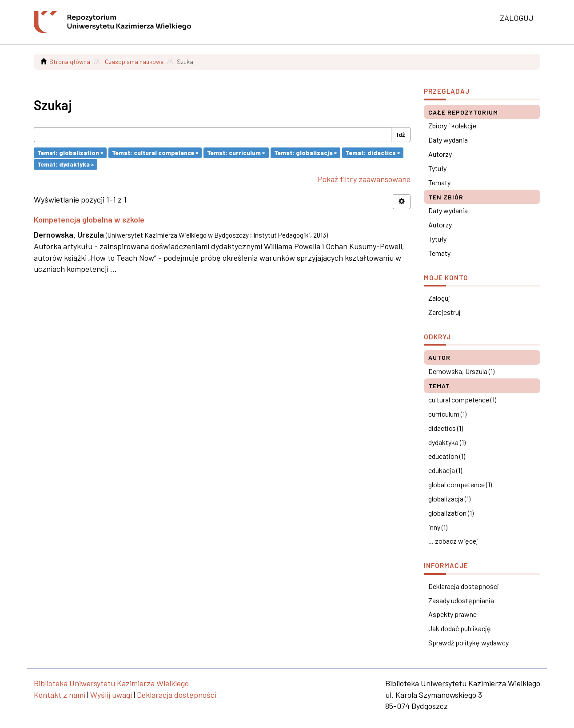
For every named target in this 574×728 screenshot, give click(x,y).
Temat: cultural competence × (155, 153)
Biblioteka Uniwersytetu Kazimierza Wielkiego (111, 683)
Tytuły (437, 168)
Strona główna (70, 62)
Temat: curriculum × (236, 153)
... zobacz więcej (453, 541)
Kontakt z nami (60, 695)
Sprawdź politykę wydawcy (468, 642)
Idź (401, 134)
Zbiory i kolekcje (452, 125)
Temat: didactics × (373, 153)
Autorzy (440, 154)
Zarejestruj (444, 312)
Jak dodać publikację (460, 628)
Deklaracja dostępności (464, 586)
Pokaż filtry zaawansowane (364, 179)
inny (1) (438, 527)
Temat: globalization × (70, 153)
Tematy (439, 182)
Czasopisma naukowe (134, 62)
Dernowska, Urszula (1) (461, 371)
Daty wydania (448, 140)
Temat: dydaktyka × (66, 164)
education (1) (447, 456)
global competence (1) (460, 484)
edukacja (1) (445, 470)
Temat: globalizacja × (305, 153)
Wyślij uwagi (111, 695)
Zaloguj (439, 298)
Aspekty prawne (452, 614)
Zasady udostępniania (461, 600)
